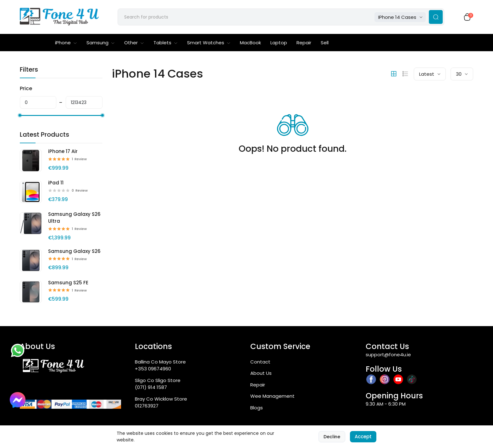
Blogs (257, 408)
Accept (363, 437)
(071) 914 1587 (151, 387)
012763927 (147, 406)
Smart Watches (209, 43)
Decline (332, 437)
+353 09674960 (153, 369)
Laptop (279, 43)
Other (134, 43)
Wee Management (272, 396)
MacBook (250, 43)
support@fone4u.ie (388, 355)
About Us (261, 373)
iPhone (66, 43)
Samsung (101, 43)
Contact (260, 362)
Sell (325, 43)
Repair (304, 43)
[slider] (20, 115)
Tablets (166, 43)
